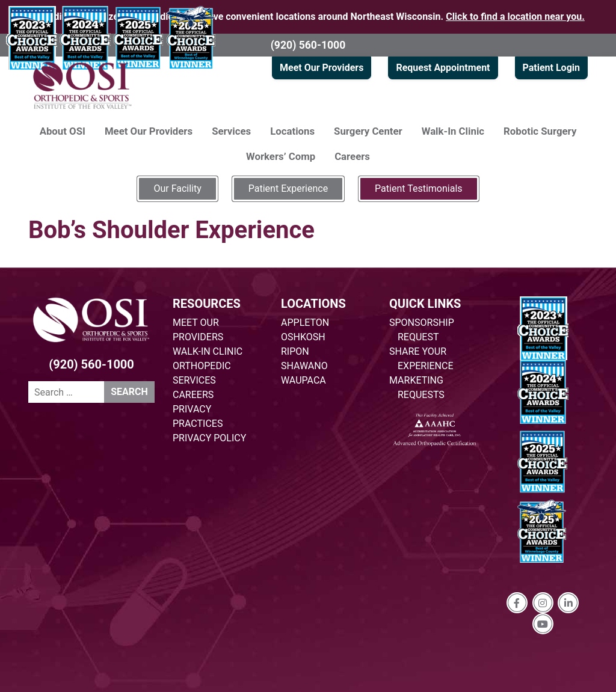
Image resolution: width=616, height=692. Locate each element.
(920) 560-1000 (308, 45)
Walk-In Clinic (453, 131)
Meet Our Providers (322, 68)
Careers (352, 156)
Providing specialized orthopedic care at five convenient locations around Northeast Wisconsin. (308, 17)
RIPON (295, 351)
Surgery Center (368, 131)
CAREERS (193, 395)
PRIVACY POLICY (209, 438)
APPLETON (305, 323)
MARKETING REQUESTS (417, 387)
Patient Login (551, 68)
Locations (292, 131)
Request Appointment (443, 68)
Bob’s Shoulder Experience (171, 230)
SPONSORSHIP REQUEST (422, 330)
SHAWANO (304, 366)
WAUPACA (303, 380)
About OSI (63, 131)
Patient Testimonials (418, 188)
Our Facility (177, 188)
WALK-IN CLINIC (208, 351)
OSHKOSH (303, 337)
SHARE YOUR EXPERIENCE (421, 359)
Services (231, 131)
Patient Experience (288, 188)
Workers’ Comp (281, 156)
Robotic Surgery (540, 131)
